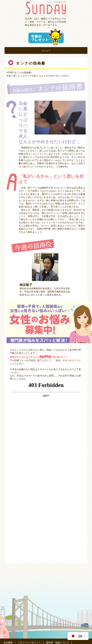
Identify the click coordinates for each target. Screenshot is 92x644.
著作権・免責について (57, 643)
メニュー (46, 50)
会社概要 (8, 643)
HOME (10, 72)
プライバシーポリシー (29, 643)
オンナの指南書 (23, 73)
